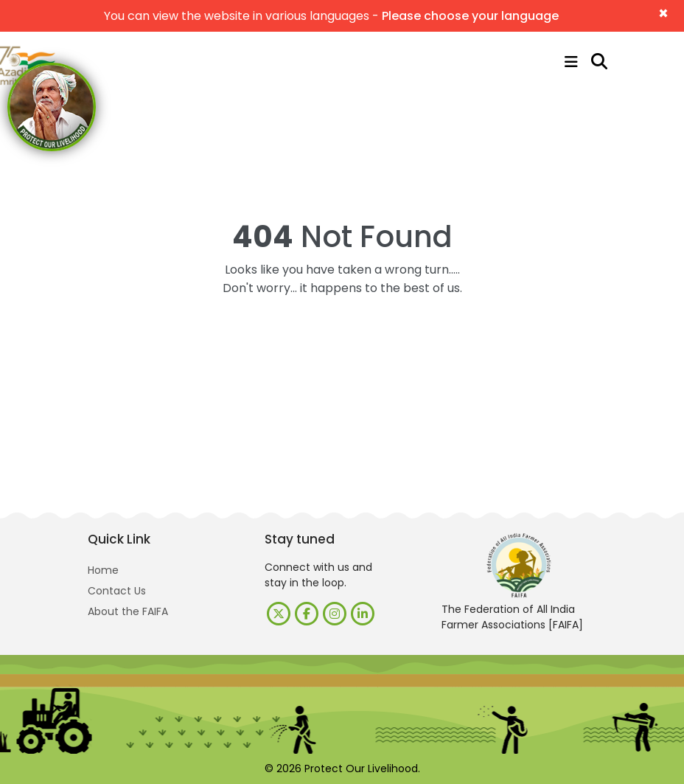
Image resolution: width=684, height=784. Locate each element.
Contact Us (117, 591)
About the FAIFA (128, 611)
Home (103, 570)
